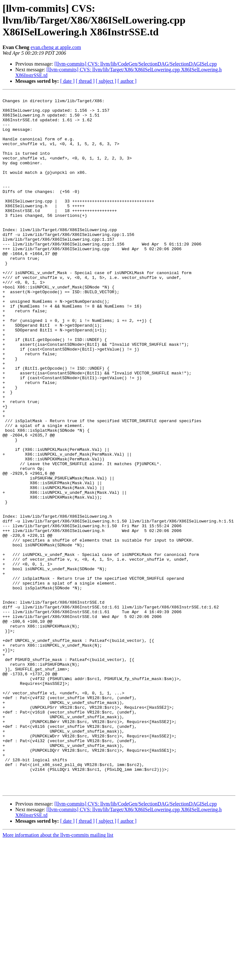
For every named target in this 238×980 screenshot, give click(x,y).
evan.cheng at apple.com (56, 47)
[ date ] (67, 81)
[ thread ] (85, 81)
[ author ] (127, 81)
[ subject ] (106, 81)
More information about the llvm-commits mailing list (58, 974)
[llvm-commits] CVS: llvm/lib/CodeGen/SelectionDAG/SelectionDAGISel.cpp (136, 64)
